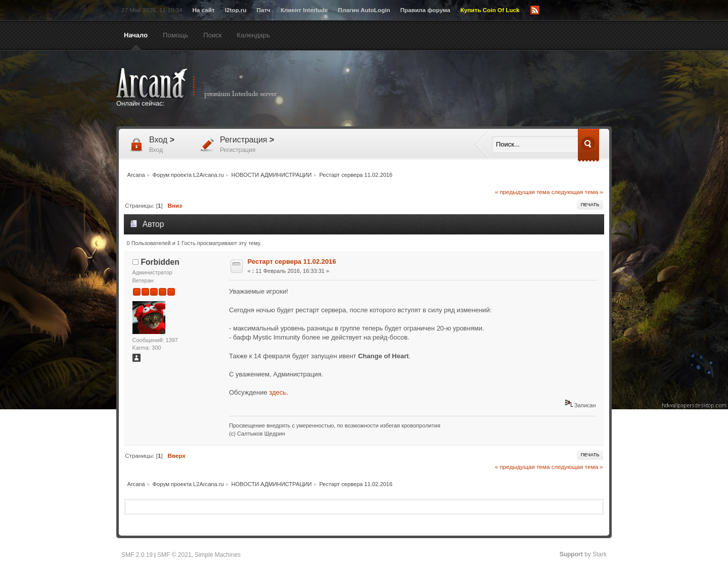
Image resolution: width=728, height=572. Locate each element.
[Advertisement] (463, 89)
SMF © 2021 (174, 555)
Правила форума (425, 10)
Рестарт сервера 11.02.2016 (292, 261)
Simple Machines (218, 555)
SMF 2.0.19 (137, 555)
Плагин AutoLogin (364, 10)
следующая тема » (577, 192)
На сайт (203, 10)
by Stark (583, 554)
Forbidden (160, 262)
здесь (278, 392)
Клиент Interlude (304, 10)
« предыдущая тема (522, 192)
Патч (264, 10)
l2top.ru (236, 10)
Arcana (207, 83)
